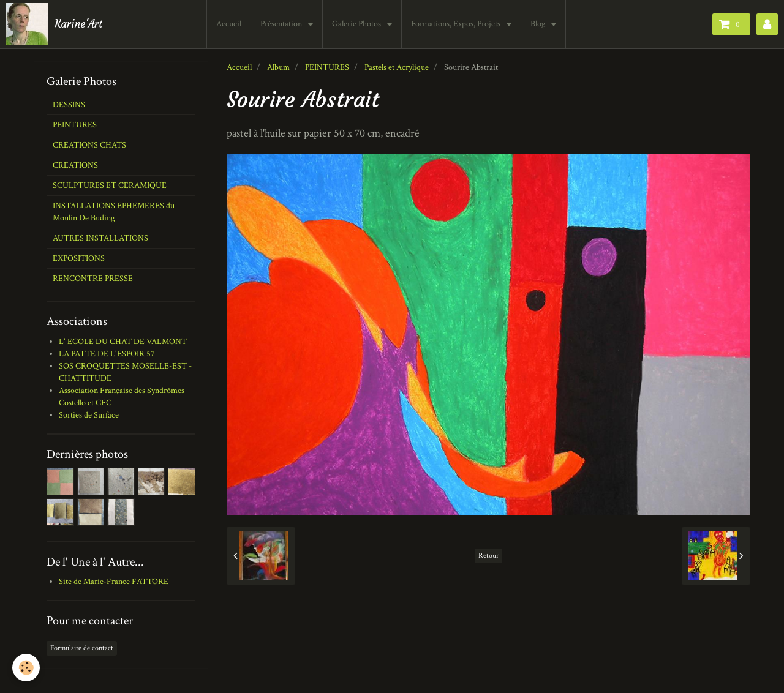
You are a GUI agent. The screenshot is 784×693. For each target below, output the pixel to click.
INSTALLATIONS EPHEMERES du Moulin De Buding (114, 212)
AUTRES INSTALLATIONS (100, 238)
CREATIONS (75, 165)
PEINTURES (327, 67)
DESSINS (69, 105)
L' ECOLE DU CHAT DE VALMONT (123, 342)
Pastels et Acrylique (397, 67)
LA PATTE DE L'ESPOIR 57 (107, 354)
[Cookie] (26, 668)
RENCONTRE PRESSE (93, 279)
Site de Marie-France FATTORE (114, 582)
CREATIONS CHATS (89, 145)
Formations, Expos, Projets (457, 24)
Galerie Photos (357, 24)
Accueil (229, 24)
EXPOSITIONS (79, 258)
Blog (539, 24)
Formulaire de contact (82, 648)
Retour (488, 556)
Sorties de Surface (89, 415)
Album (278, 67)
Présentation (282, 24)
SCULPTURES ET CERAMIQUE (110, 185)
